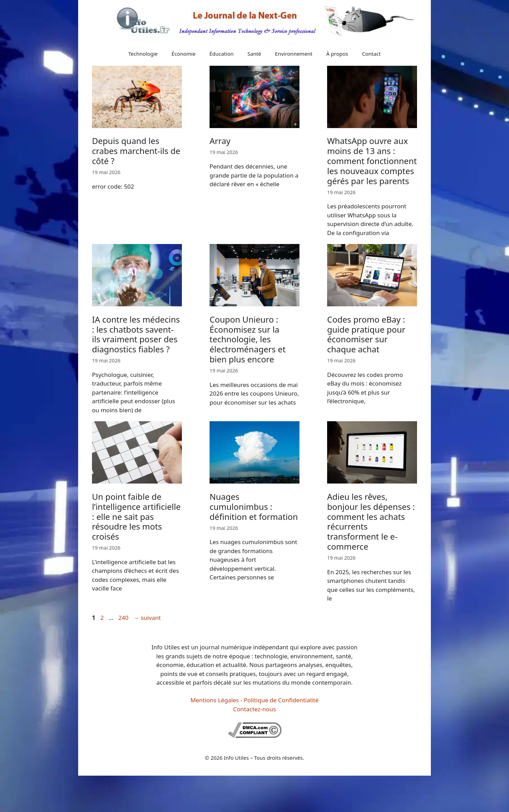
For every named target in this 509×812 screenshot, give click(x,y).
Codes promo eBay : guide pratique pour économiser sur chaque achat (366, 334)
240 (124, 618)
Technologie (143, 54)
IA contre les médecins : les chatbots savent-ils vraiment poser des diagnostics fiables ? (136, 334)
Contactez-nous (254, 709)
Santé (254, 54)
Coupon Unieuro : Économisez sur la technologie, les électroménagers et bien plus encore (248, 339)
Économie (183, 54)
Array (220, 141)
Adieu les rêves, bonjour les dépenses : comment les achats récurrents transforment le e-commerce (371, 521)
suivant (147, 618)
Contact (371, 54)
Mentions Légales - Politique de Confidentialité (254, 700)
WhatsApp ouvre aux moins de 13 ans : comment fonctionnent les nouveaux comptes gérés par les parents (372, 161)
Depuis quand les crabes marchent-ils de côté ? (136, 151)
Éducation (221, 54)
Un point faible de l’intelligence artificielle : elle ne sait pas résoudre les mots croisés (136, 516)
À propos (337, 54)
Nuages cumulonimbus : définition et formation (254, 507)
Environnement (294, 54)
